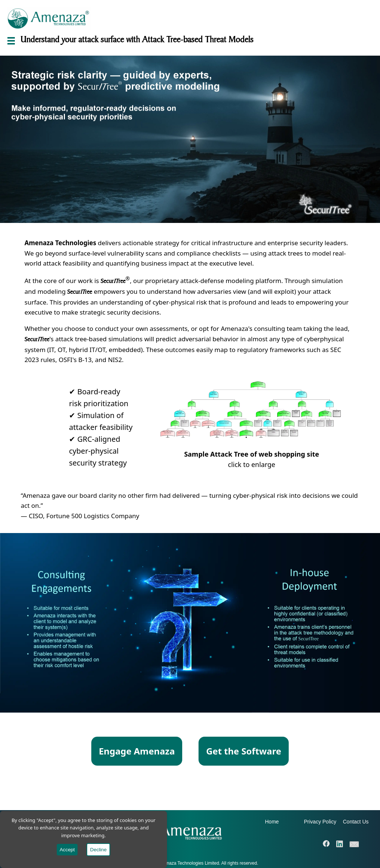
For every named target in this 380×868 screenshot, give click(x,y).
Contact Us (356, 822)
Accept (67, 850)
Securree (113, 281)
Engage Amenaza (137, 751)
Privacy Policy (320, 822)
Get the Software (243, 751)
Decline (98, 850)
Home (272, 822)
